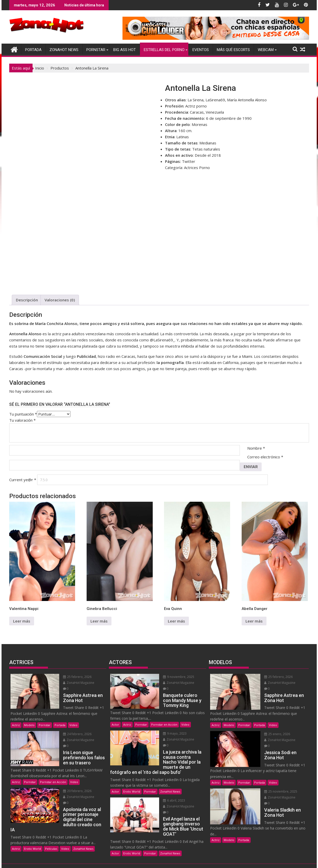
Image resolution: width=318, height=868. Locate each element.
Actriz (16, 719)
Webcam (266, 50)
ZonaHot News (64, 50)
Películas (51, 826)
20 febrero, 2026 (69, 779)
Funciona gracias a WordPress (125, 860)
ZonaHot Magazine (71, 683)
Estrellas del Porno (164, 50)
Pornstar (96, 50)
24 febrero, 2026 (69, 728)
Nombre (256, 448)
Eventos (201, 50)
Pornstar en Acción (53, 770)
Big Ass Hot (125, 50)
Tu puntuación (23, 414)
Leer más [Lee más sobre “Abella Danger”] (254, 621)
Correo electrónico (265, 457)
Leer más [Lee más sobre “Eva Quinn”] (176, 621)
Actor (115, 719)
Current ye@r (23, 480)
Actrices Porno (197, 167)
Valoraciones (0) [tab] (60, 300)
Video (73, 719)
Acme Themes (207, 860)
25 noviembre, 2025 (273, 780)
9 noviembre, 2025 (171, 677)
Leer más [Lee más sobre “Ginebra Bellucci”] (99, 621)
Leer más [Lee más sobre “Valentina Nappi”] (22, 621)
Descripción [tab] (27, 300)
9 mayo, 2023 (167, 728)
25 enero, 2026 (269, 728)
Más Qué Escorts (233, 50)
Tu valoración (22, 420)
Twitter (189, 161)
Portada (33, 50)
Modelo (29, 719)
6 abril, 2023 (166, 789)
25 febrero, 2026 (69, 677)
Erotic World (33, 826)
